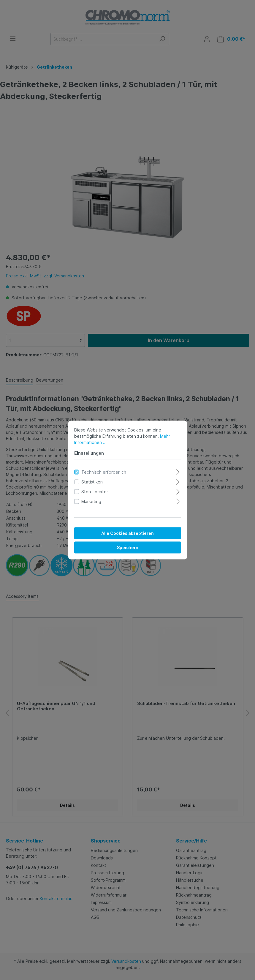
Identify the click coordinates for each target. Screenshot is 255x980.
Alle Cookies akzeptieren (127, 533)
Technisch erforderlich (104, 472)
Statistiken (92, 482)
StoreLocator (95, 492)
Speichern (128, 547)
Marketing (91, 501)
